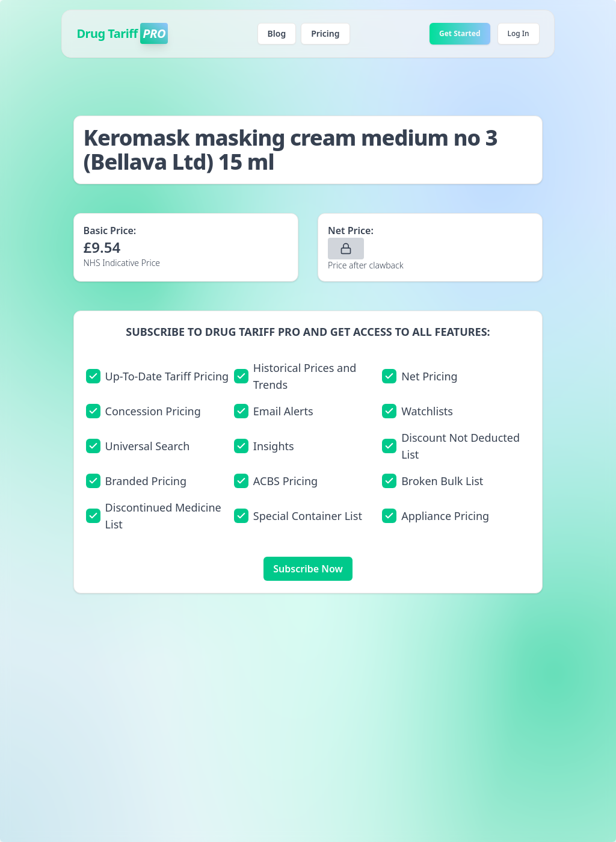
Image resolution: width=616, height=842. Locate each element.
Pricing (325, 33)
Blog (277, 33)
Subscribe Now (308, 569)
